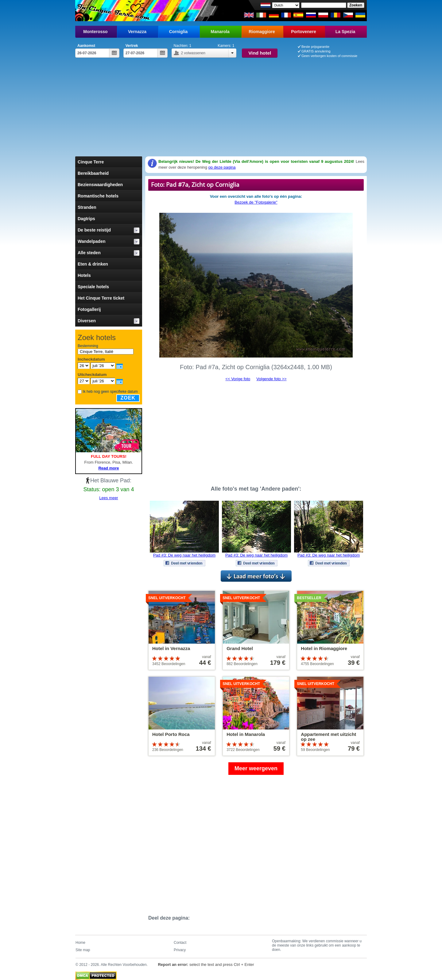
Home (80, 943)
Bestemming (88, 346)
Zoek (128, 398)
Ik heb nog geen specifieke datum (110, 392)
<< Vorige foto (238, 379)
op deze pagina (222, 167)
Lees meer (109, 498)
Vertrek (132, 46)
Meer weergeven (256, 768)
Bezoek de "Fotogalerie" (256, 202)
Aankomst (86, 46)
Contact (180, 943)
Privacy (180, 950)
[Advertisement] (221, 104)
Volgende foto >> (271, 379)
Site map (83, 950)
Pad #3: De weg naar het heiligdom (184, 555)
